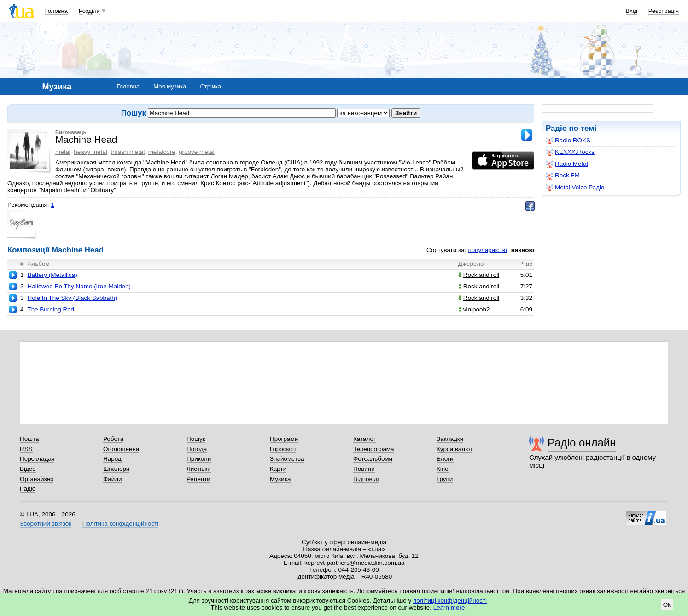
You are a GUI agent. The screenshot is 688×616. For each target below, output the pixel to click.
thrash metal (128, 152)
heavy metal (90, 152)
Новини (364, 469)
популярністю (487, 250)
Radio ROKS (568, 141)
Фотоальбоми (373, 459)
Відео (28, 469)
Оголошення (121, 449)
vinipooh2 (474, 309)
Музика (280, 479)
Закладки (450, 439)
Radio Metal (567, 164)
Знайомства (287, 459)
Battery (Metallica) (52, 275)
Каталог (364, 439)
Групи (445, 479)
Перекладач (37, 459)
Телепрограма (374, 449)
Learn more (449, 607)
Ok (667, 605)
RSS (26, 449)
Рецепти (198, 479)
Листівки (199, 469)
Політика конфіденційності (120, 524)
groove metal (197, 152)
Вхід (632, 11)
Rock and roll (479, 275)
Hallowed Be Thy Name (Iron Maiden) (79, 286)
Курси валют (455, 449)
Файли (113, 479)
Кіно (443, 469)
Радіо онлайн (582, 443)
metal (63, 152)
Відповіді (366, 479)
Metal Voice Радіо (575, 188)
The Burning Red (51, 309)
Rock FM (563, 176)
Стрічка (210, 86)
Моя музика (170, 86)
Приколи (199, 459)
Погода (197, 449)
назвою (523, 250)
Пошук (196, 439)
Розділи (89, 11)
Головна (56, 11)
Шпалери (116, 469)
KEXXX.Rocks (570, 152)
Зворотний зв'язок (46, 524)
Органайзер (37, 479)
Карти (278, 469)
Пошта (29, 439)
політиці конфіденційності (450, 601)
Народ (112, 459)
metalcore (162, 152)
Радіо (556, 128)
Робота (113, 439)
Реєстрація (664, 11)
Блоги (445, 459)
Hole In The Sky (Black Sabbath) (72, 298)
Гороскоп (283, 449)
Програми (284, 439)
